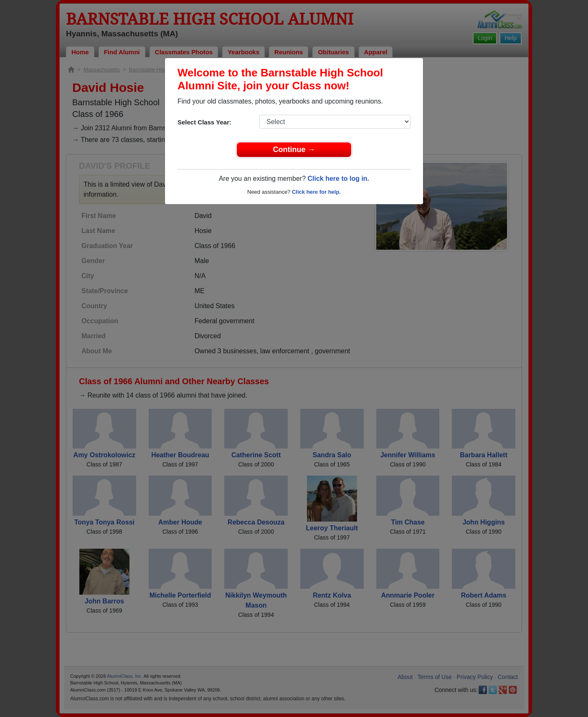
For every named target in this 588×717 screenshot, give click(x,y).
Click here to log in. (338, 179)
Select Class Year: (204, 122)
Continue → (294, 149)
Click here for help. (316, 192)
